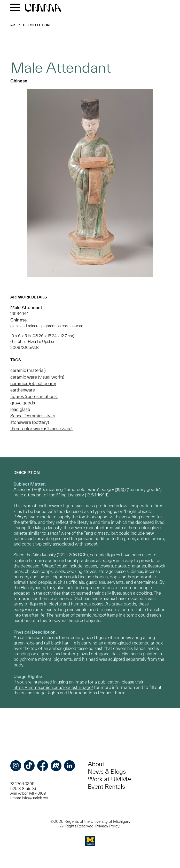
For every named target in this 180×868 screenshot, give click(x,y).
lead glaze (20, 409)
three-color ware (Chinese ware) (41, 429)
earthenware (23, 390)
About (96, 764)
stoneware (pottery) (30, 422)
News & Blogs (107, 771)
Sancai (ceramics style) (33, 416)
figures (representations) (34, 396)
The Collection (35, 25)
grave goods (23, 403)
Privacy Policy (107, 826)
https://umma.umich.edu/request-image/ (53, 687)
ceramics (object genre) (33, 383)
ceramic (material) (28, 370)
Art (14, 25)
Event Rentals (106, 786)
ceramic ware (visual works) (37, 377)
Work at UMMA (110, 779)
